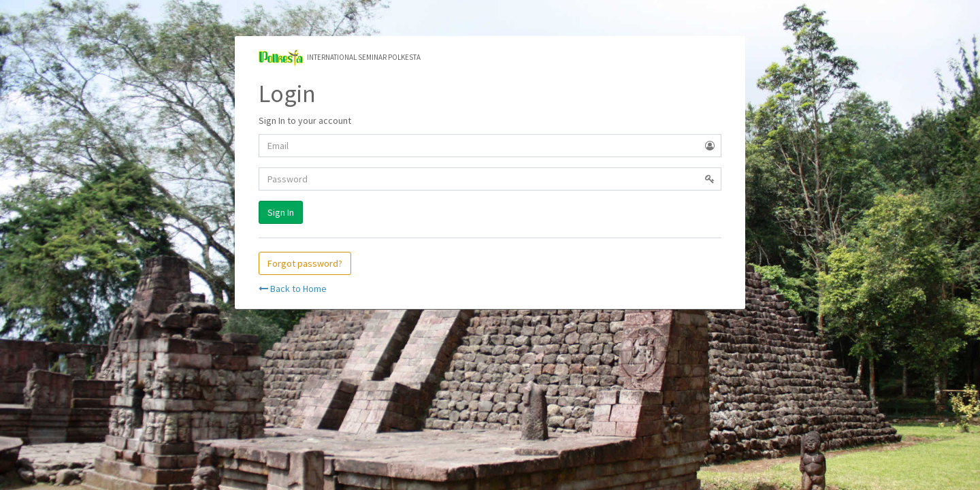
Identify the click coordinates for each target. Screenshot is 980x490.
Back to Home (293, 289)
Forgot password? (305, 263)
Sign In (281, 212)
